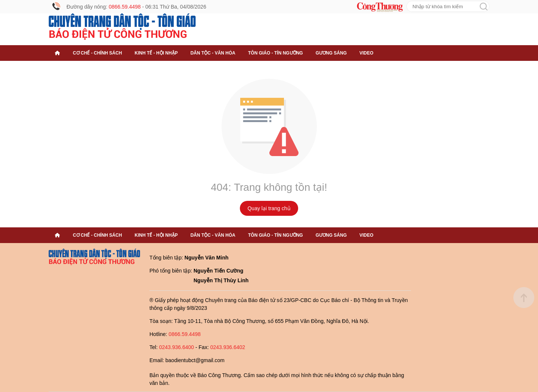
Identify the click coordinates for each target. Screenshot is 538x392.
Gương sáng (331, 53)
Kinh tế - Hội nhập (156, 53)
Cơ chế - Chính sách (97, 53)
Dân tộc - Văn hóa (213, 53)
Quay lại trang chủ (269, 208)
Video (366, 53)
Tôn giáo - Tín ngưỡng (276, 53)
